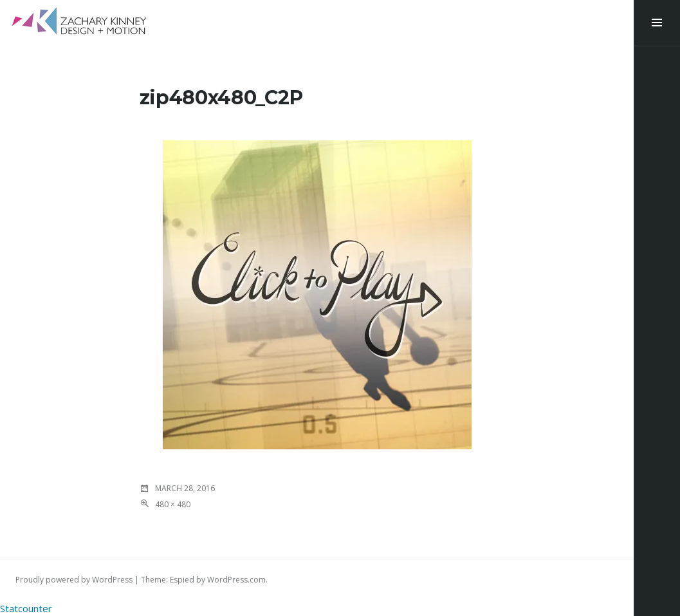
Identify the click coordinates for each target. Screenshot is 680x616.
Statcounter (26, 608)
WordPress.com (236, 580)
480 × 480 (173, 504)
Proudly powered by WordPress (74, 580)
